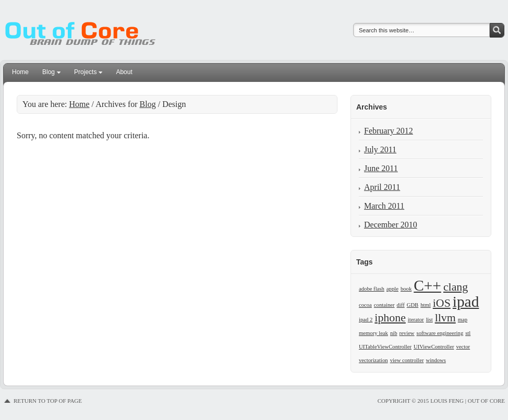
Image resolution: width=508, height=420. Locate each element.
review (407, 333)
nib (394, 333)
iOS (442, 303)
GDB (413, 305)
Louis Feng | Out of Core (87, 26)
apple (392, 289)
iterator (416, 320)
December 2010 (391, 225)
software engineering (440, 333)
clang (456, 287)
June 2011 (381, 168)
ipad (466, 302)
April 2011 (382, 187)
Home (20, 72)
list (430, 320)
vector (463, 347)
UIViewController (434, 347)
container (384, 305)
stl (468, 333)
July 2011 (380, 149)
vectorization (373, 360)
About (124, 72)
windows (436, 360)
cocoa (365, 305)
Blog (49, 74)
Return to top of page (48, 401)
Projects (86, 74)
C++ (427, 285)
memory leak (373, 333)
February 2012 (389, 131)
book (406, 289)
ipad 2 (366, 320)
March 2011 (384, 206)
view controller (407, 360)
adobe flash (372, 289)
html (426, 305)
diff (401, 305)
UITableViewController (385, 347)
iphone (390, 318)
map (463, 320)
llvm (445, 318)
